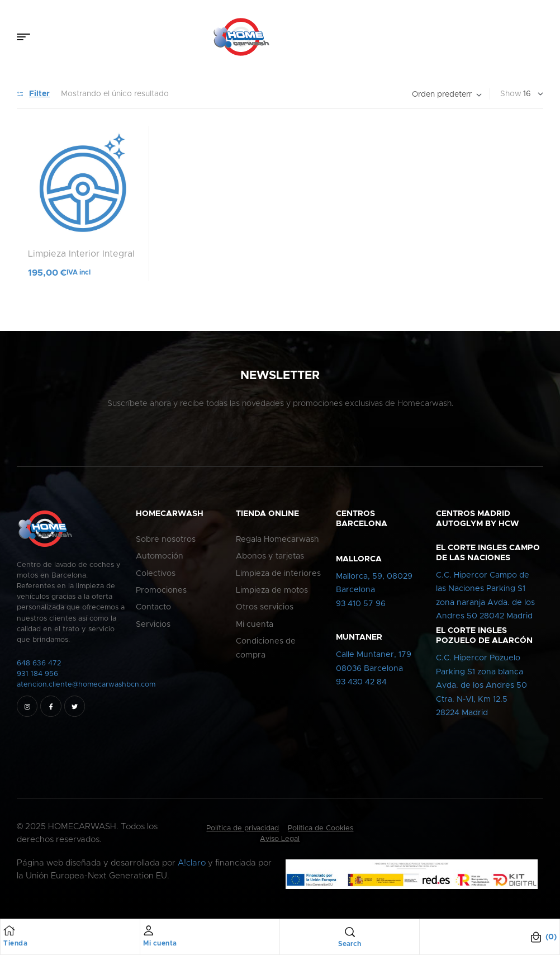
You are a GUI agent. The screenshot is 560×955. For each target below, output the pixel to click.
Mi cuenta (160, 943)
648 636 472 (39, 663)
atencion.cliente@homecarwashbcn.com (86, 685)
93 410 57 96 (361, 604)
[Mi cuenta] (149, 930)
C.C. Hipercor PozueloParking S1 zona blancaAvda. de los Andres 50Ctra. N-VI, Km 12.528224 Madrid (481, 685)
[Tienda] (9, 930)
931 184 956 (37, 674)
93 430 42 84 (361, 682)
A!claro (192, 863)
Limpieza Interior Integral (81, 254)
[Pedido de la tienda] (447, 95)
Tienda (15, 943)
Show (511, 94)
